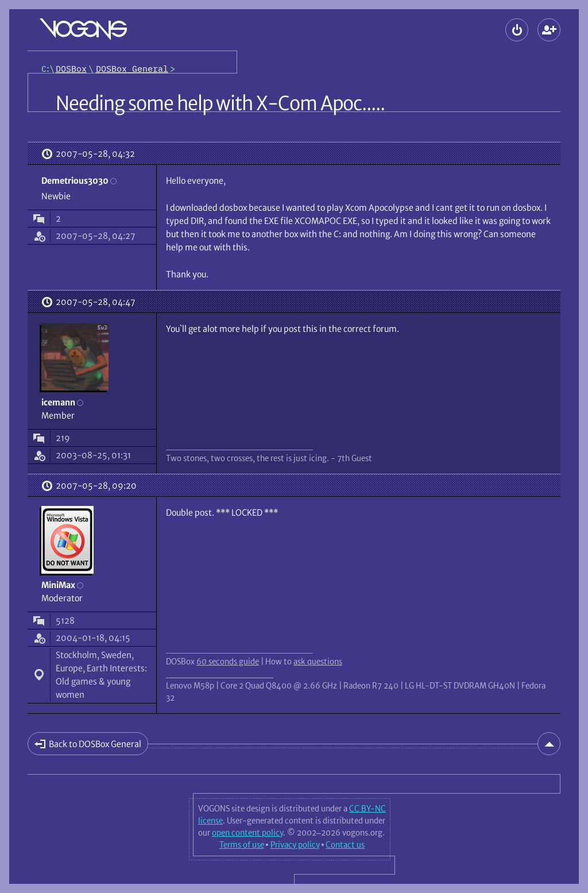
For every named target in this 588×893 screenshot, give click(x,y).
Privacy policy (295, 845)
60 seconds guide (228, 662)
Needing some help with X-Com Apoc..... (220, 103)
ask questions (318, 662)
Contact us (345, 845)
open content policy (247, 833)
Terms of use (242, 845)
